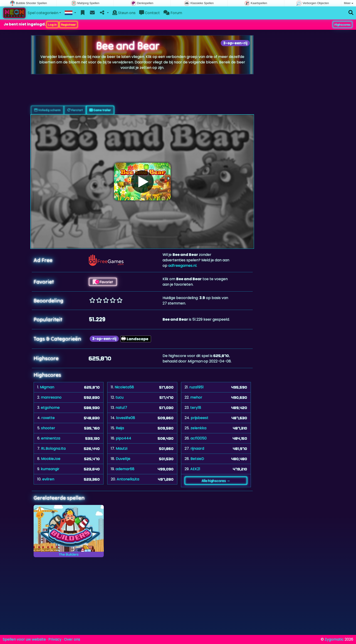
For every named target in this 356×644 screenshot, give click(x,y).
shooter (48, 428)
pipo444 (124, 438)
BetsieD (197, 459)
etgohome (50, 408)
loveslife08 (126, 418)
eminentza (51, 438)
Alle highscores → (216, 481)
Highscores (342, 25)
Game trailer (100, 110)
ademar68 (125, 469)
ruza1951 (197, 387)
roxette (48, 418)
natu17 (121, 408)
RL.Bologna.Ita (53, 448)
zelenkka (198, 428)
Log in (52, 25)
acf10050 (199, 438)
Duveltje (123, 459)
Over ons (72, 639)
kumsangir (50, 469)
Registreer (68, 25)
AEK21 (195, 469)
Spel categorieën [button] (43, 13)
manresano (51, 397)
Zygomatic (334, 639)
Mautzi (122, 448)
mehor (196, 397)
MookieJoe (51, 459)
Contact (150, 13)
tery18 (196, 408)
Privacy (55, 639)
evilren (48, 479)
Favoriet (103, 282)
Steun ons (124, 13)
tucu (120, 397)
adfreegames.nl (182, 266)
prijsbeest (200, 418)
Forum (173, 13)
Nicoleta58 (124, 387)
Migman (47, 387)
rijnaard (197, 448)
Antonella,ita (128, 479)
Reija (120, 428)
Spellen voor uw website (24, 639)
